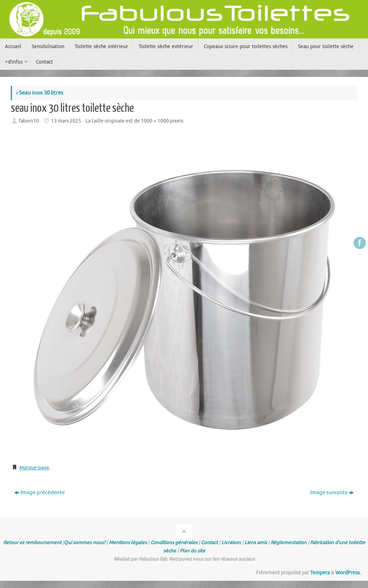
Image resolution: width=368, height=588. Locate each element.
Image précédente (40, 493)
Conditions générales (174, 543)
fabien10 (29, 121)
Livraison (231, 543)
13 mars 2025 (66, 121)
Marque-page (36, 468)
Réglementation (289, 543)
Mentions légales (128, 543)
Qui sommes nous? (85, 543)
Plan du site (192, 551)
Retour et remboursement (32, 543)
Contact (209, 543)
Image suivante (332, 493)
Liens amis (256, 543)
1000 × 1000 (155, 121)
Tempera (320, 573)
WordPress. (348, 573)
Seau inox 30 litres (39, 93)
